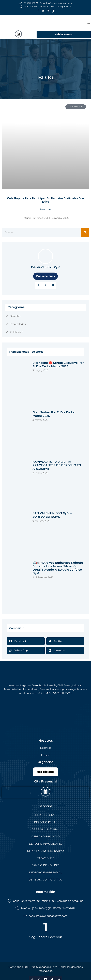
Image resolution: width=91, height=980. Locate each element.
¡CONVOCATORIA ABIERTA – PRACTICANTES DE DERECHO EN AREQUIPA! (57, 465)
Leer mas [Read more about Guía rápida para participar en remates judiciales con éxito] (45, 209)
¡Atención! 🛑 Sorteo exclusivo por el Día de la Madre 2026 (58, 365)
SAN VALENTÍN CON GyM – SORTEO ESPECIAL (52, 515)
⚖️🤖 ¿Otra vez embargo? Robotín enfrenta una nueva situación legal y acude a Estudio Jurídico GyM (58, 568)
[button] (26, 641)
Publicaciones (45, 276)
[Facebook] (38, 11)
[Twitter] (43, 11)
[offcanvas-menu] (88, 23)
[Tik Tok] (53, 11)
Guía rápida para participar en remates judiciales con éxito (45, 200)
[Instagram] (48, 11)
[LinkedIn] (52, 285)
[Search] (85, 232)
